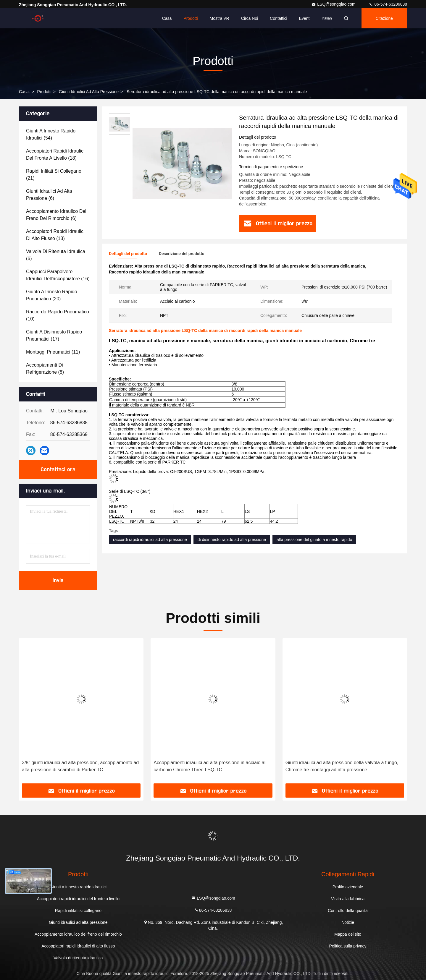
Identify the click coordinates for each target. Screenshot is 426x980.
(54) (51, 134)
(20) (52, 295)
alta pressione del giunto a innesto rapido (314, 540)
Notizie (348, 922)
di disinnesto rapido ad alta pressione (232, 540)
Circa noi (250, 18)
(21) (54, 175)
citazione (384, 18)
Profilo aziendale (348, 887)
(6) (49, 195)
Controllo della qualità (348, 911)
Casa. (24, 92)
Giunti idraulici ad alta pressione (89, 92)
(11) (53, 352)
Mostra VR (220, 18)
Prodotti (191, 18)
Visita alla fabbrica (348, 899)
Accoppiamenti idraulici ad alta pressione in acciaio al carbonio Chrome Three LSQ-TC (209, 766)
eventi (305, 18)
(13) (55, 235)
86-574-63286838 (388, 4)
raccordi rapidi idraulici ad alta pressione (150, 540)
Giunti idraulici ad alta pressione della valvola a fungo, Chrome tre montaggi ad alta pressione (342, 766)
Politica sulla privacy (348, 946)
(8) (45, 368)
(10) (58, 315)
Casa (167, 18)
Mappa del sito (348, 934)
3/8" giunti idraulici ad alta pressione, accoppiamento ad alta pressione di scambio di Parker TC (80, 766)
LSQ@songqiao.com (334, 4)
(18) (55, 154)
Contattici (278, 18)
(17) (54, 335)
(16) (58, 275)
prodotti (44, 92)
